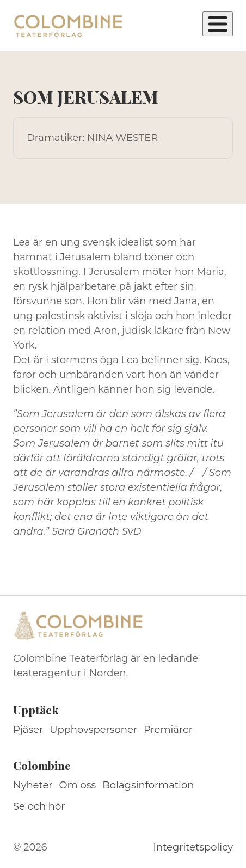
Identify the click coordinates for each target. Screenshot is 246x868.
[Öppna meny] (218, 24)
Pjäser (28, 730)
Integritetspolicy (193, 847)
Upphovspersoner (93, 730)
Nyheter (33, 785)
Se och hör (39, 806)
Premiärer (168, 730)
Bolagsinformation (148, 785)
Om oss (78, 785)
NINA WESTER (122, 138)
